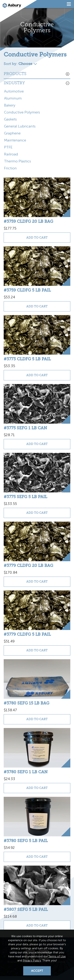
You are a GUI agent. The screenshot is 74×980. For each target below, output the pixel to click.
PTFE (8, 147)
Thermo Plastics (17, 161)
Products (15, 74)
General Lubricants (20, 126)
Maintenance (15, 140)
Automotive (14, 91)
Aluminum (13, 98)
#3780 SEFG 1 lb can (26, 772)
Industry (14, 83)
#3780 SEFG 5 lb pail (26, 841)
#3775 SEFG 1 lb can (25, 428)
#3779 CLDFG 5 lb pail (27, 634)
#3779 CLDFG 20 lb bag (28, 566)
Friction (10, 168)
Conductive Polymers (22, 112)
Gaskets (10, 119)
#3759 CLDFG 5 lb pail (27, 290)
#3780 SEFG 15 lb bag (27, 703)
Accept (37, 971)
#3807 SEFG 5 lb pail (26, 909)
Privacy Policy (32, 960)
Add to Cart (37, 238)
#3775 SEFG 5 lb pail (25, 497)
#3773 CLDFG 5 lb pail (27, 359)
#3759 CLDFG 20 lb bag (28, 221)
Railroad (11, 154)
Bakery (10, 105)
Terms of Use (57, 956)
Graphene (12, 133)
